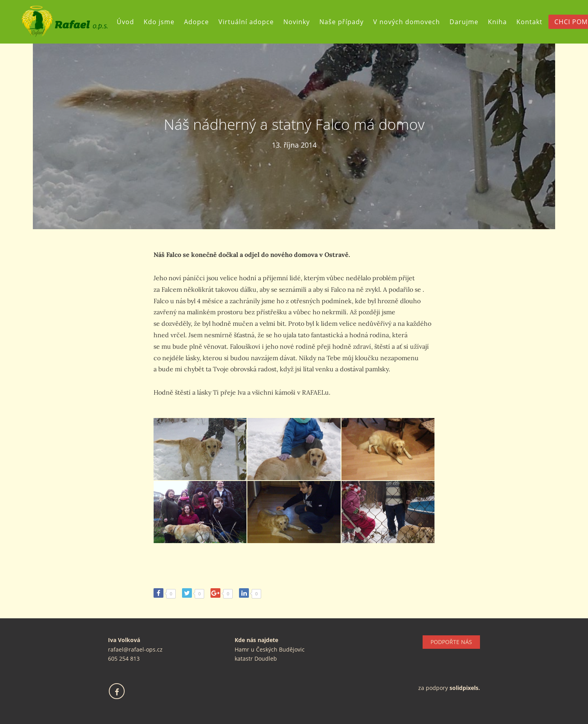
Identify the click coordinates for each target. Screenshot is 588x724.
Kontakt (529, 22)
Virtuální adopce (246, 22)
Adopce (196, 22)
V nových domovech (407, 22)
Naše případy (341, 22)
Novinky (297, 22)
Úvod (125, 22)
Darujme (464, 22)
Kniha (497, 22)
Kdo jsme (159, 22)
